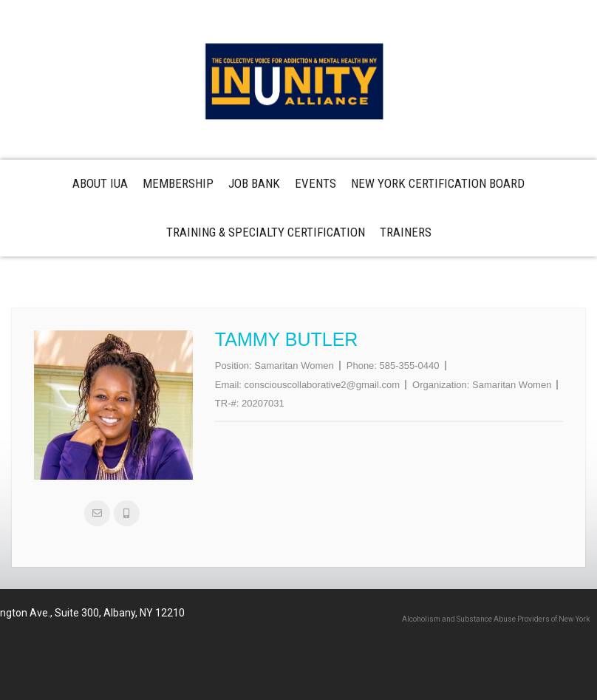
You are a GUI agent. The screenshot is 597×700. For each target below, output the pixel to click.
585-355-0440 (410, 366)
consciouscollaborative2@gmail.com (322, 385)
